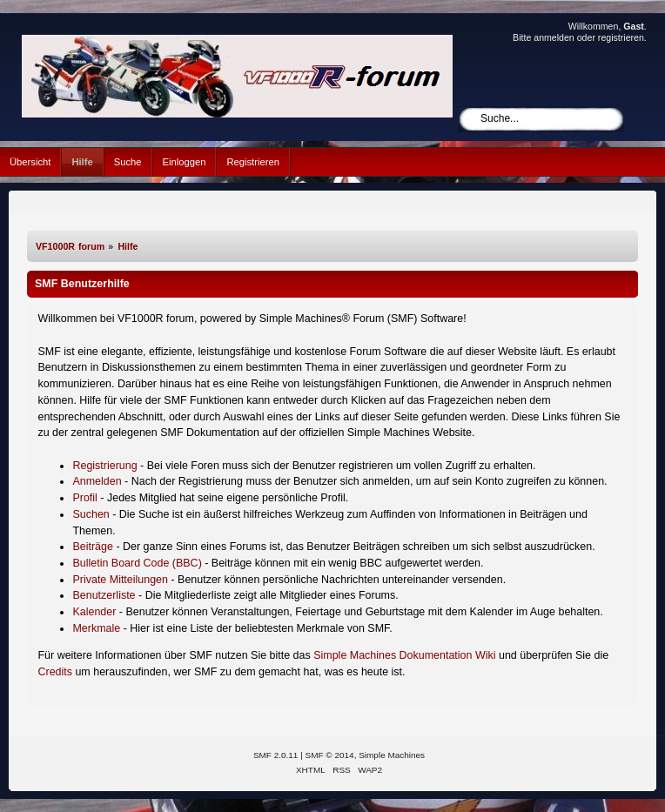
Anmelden (97, 481)
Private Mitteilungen (120, 580)
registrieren (621, 37)
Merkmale (96, 628)
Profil (84, 498)
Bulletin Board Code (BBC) (137, 563)
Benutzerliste (104, 595)
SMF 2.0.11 (276, 755)
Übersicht (30, 162)
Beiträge (92, 547)
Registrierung (104, 466)
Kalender (94, 612)
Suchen (91, 514)
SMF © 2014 (330, 755)
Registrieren (252, 162)
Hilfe (82, 162)
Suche (128, 162)
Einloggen (185, 162)
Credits (55, 672)
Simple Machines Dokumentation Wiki (404, 655)
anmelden (554, 37)
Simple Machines (392, 755)
